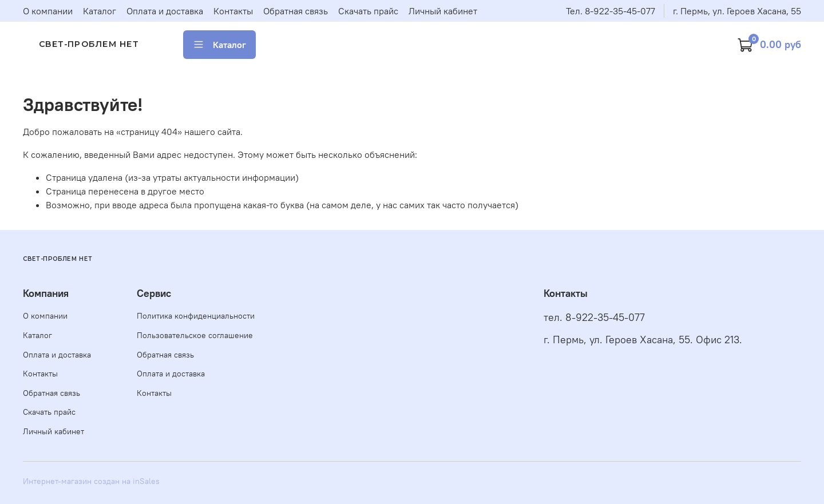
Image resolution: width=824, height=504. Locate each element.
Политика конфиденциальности (196, 316)
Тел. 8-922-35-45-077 (611, 11)
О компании (48, 11)
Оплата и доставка (165, 11)
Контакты (233, 11)
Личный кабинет (443, 11)
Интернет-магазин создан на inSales (91, 481)
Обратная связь (296, 11)
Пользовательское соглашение (195, 335)
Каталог (100, 11)
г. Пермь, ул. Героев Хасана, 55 (737, 11)
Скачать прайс (368, 11)
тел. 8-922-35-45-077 (594, 318)
